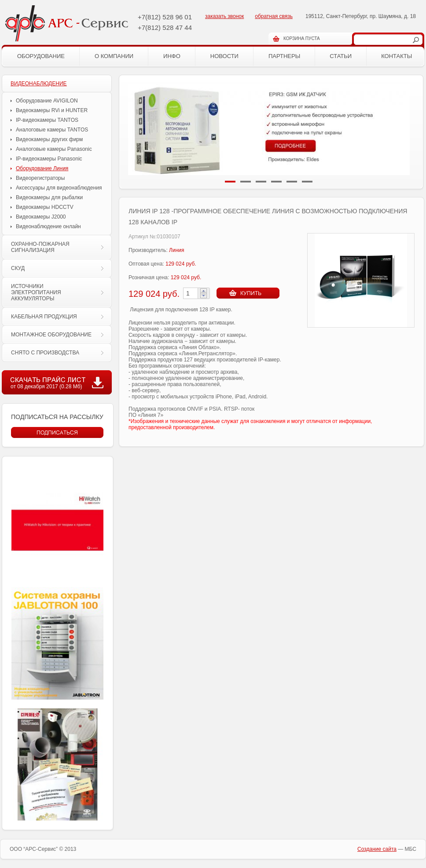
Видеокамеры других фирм (49, 139)
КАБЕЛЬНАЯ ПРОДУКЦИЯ (44, 317)
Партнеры (284, 56)
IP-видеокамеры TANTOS (47, 120)
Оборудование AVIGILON (47, 101)
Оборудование (41, 56)
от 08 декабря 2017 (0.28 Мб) (46, 387)
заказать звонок (224, 16)
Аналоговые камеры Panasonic (54, 149)
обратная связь (274, 16)
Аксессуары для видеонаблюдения (59, 188)
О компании (114, 56)
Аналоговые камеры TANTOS (52, 130)
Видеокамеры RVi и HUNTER (52, 110)
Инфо (172, 56)
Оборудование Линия (42, 168)
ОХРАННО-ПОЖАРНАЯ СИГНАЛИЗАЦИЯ (40, 247)
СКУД (18, 268)
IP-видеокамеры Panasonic (49, 159)
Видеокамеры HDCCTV (45, 207)
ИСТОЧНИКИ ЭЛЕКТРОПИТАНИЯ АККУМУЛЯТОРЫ (36, 292)
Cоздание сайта (377, 849)
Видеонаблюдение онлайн (48, 226)
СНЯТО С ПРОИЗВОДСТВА (45, 353)
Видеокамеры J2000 (41, 217)
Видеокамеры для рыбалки (49, 197)
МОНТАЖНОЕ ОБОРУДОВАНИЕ (51, 335)
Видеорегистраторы (40, 178)
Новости (224, 56)
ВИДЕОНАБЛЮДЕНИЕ (39, 84)
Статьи (341, 56)
